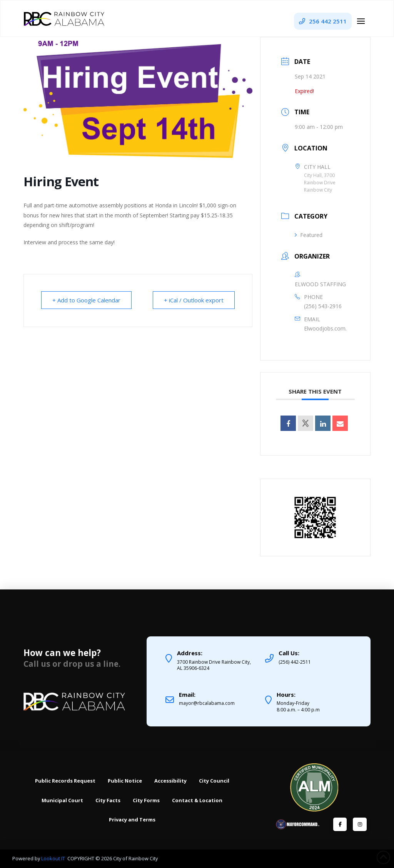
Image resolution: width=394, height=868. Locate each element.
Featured (309, 235)
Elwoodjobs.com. (325, 328)
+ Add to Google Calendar (86, 300)
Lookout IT (54, 858)
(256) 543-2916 (323, 306)
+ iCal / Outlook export (194, 300)
